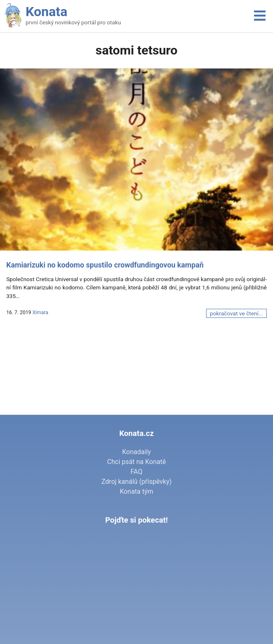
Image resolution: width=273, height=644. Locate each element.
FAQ (136, 472)
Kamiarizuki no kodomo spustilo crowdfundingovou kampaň (105, 265)
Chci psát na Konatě (136, 462)
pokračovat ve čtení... (236, 313)
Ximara (40, 313)
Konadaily (137, 452)
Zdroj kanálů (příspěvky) (136, 482)
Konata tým (136, 491)
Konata (46, 12)
